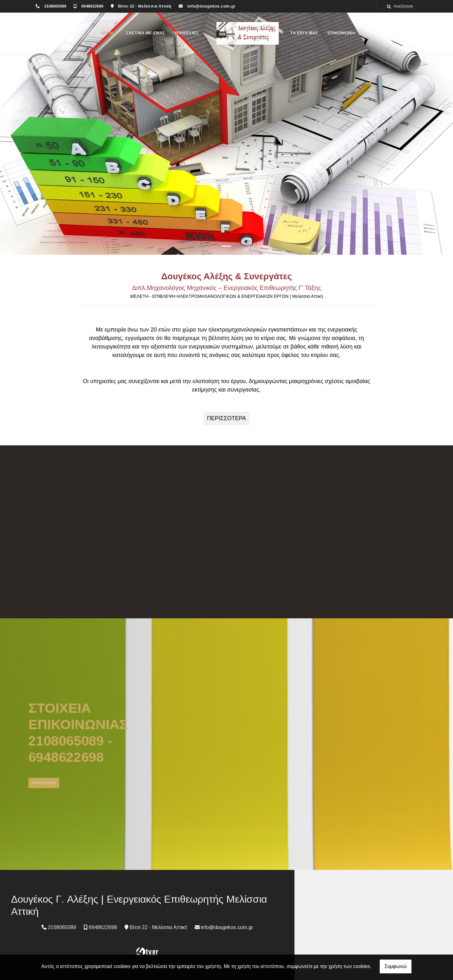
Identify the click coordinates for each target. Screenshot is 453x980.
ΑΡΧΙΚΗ (109, 33)
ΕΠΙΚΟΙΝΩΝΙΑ (341, 33)
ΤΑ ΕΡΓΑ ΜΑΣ (304, 33)
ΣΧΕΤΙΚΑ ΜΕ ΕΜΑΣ (145, 33)
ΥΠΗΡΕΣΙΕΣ (187, 33)
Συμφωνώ (396, 966)
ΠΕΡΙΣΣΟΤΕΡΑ (44, 783)
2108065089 (55, 6)
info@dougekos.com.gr (211, 6)
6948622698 (92, 6)
